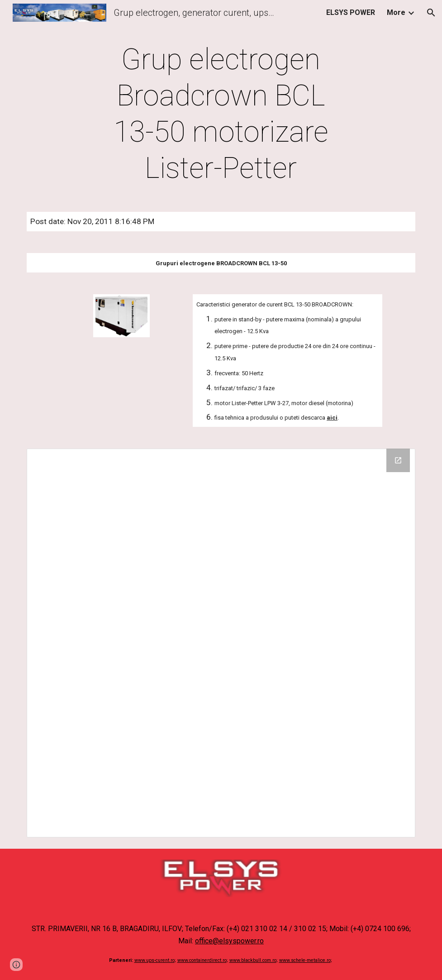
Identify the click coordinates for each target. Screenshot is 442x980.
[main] (221, 114)
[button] (431, 13)
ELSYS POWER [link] (351, 12)
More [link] (396, 12)
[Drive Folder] (221, 643)
